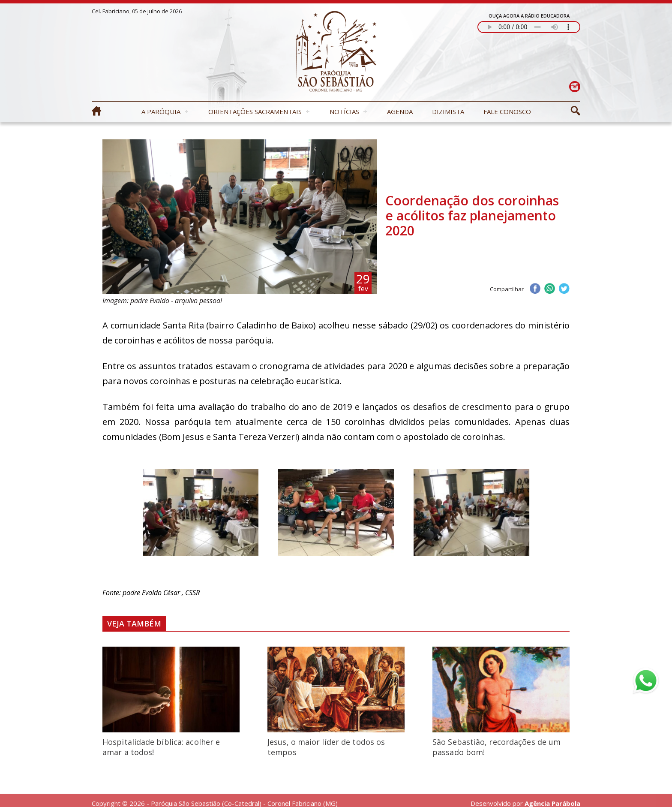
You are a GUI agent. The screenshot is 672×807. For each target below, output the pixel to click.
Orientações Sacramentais (255, 111)
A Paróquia (161, 111)
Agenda (400, 111)
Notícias (344, 111)
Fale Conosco (507, 111)
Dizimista (448, 111)
